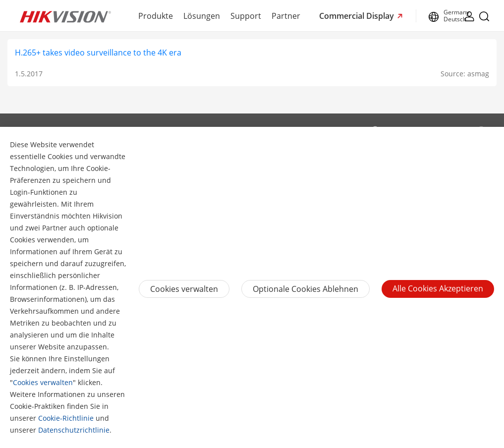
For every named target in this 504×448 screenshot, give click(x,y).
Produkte (156, 16)
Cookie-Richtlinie (66, 418)
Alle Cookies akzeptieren (438, 288)
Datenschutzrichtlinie (74, 430)
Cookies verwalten (43, 382)
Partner (286, 16)
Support (246, 16)
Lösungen (202, 16)
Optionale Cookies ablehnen (306, 289)
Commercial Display (358, 16)
